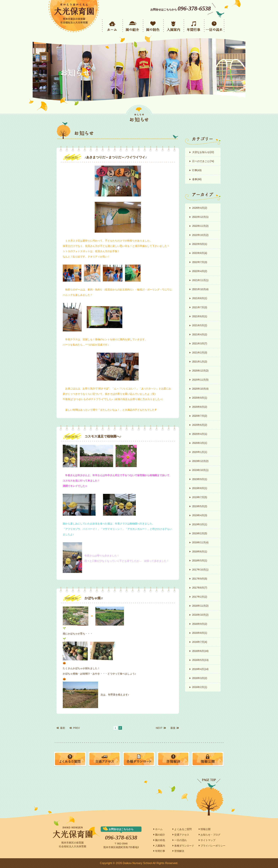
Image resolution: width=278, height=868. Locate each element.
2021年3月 (200, 343)
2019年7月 (200, 497)
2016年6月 (200, 651)
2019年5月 (200, 506)
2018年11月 (200, 542)
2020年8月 (200, 407)
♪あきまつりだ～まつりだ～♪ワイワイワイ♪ (116, 157)
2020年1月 (200, 452)
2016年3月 (200, 678)
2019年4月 (200, 515)
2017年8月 (200, 588)
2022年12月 (200, 217)
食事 (197, 179)
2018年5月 (200, 561)
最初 (63, 728)
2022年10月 (200, 235)
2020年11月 (200, 380)
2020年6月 (200, 425)
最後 (173, 728)
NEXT (159, 728)
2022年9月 (200, 244)
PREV (76, 728)
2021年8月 (200, 298)
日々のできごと (203, 161)
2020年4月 (200, 434)
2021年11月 (200, 280)
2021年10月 (200, 289)
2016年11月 (200, 606)
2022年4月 (200, 271)
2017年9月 (200, 579)
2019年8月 (200, 488)
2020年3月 (200, 443)
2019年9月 (200, 479)
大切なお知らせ (203, 152)
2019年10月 (200, 470)
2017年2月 (200, 597)
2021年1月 (200, 362)
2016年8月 (200, 633)
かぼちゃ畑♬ (94, 598)
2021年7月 (200, 307)
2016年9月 (200, 624)
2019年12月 (200, 461)
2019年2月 (200, 533)
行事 (197, 170)
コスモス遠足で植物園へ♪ (103, 436)
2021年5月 (200, 325)
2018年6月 (200, 551)
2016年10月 (200, 615)
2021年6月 (200, 316)
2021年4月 (200, 334)
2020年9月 (200, 398)
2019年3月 (200, 524)
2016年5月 (200, 660)
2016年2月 (200, 687)
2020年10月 (200, 389)
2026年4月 (200, 208)
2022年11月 (200, 226)
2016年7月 (200, 642)
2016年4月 (200, 669)
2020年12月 (200, 371)
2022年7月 (200, 262)
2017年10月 (200, 570)
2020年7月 (200, 416)
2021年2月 (200, 353)
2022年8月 (200, 253)
